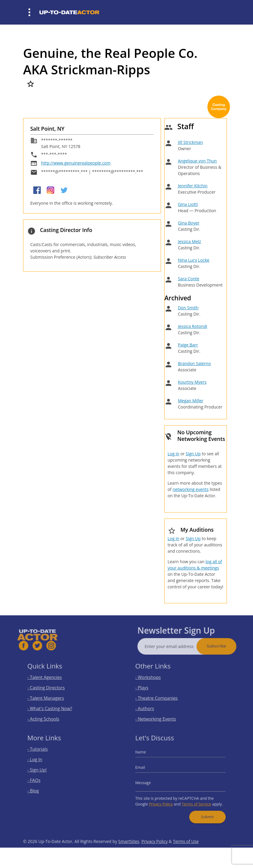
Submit (203, 810)
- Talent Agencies (49, 680)
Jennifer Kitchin (193, 186)
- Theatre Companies (160, 697)
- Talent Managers (50, 697)
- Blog (40, 789)
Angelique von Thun (197, 161)
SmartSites (129, 853)
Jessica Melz (189, 241)
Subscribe (228, 646)
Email (147, 769)
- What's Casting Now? (54, 706)
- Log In (41, 763)
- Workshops (153, 680)
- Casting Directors (50, 688)
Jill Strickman (190, 142)
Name (147, 756)
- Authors (150, 706)
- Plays (148, 688)
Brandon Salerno (194, 363)
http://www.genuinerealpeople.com (76, 163)
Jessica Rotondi (192, 326)
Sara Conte (188, 279)
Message (149, 782)
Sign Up (193, 454)
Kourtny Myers (192, 382)
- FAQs (40, 780)
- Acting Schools (48, 714)
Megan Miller (190, 401)
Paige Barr (188, 345)
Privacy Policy (164, 800)
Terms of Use (186, 853)
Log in (173, 454)
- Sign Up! (43, 771)
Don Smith (188, 308)
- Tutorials (43, 754)
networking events (191, 489)
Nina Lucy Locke (193, 260)
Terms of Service (194, 800)
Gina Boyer (189, 223)
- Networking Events (160, 714)
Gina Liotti (188, 204)
